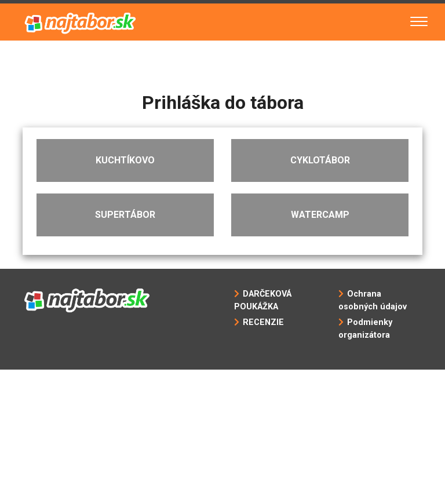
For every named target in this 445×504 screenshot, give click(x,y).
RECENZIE (263, 322)
